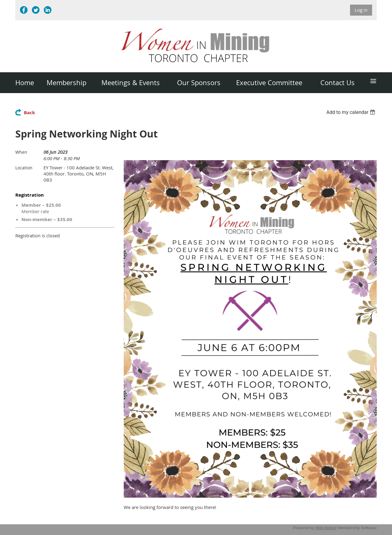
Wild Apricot (326, 528)
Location (24, 168)
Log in (361, 10)
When (21, 152)
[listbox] (351, 112)
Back (29, 113)
